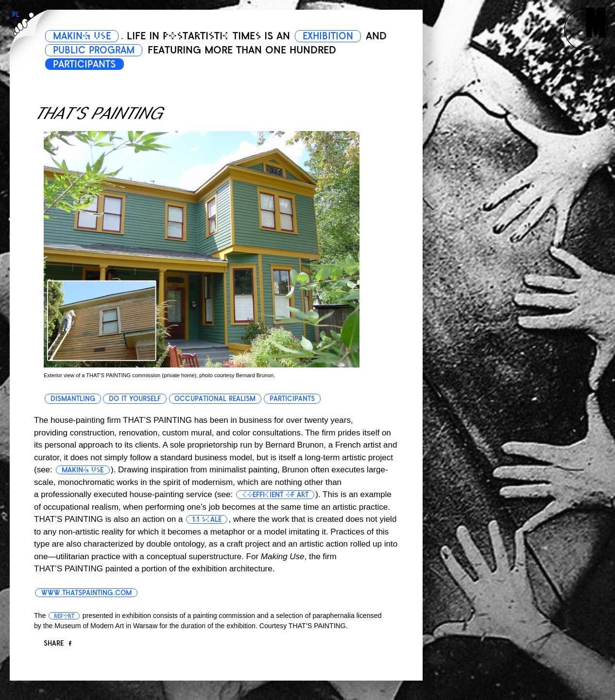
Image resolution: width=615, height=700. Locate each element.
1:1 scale (208, 519)
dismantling (73, 399)
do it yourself (135, 399)
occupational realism (216, 399)
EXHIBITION (336, 36)
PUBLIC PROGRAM (122, 50)
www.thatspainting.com (88, 593)
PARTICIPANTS (88, 64)
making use (84, 470)
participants (293, 399)
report (64, 616)
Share (58, 643)
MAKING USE (85, 36)
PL (16, 15)
